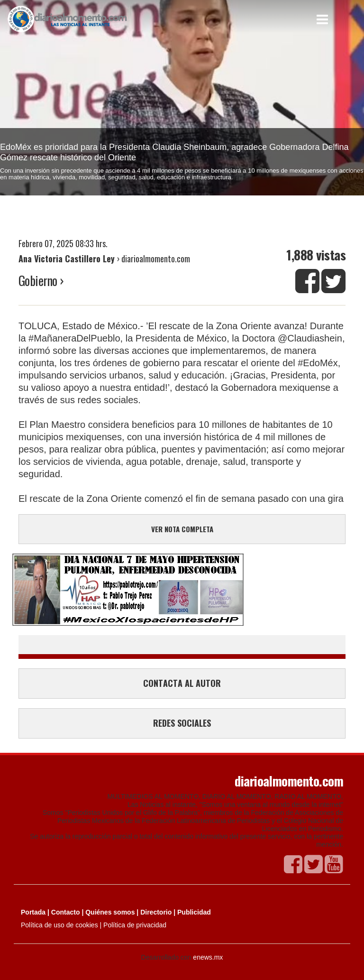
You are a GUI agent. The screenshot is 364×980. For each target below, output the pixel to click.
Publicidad (194, 912)
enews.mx (208, 957)
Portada (33, 912)
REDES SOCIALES (182, 723)
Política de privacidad (135, 925)
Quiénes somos (110, 912)
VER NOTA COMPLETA (182, 529)
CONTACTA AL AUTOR (182, 683)
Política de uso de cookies (59, 925)
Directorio (156, 912)
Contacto (66, 912)
